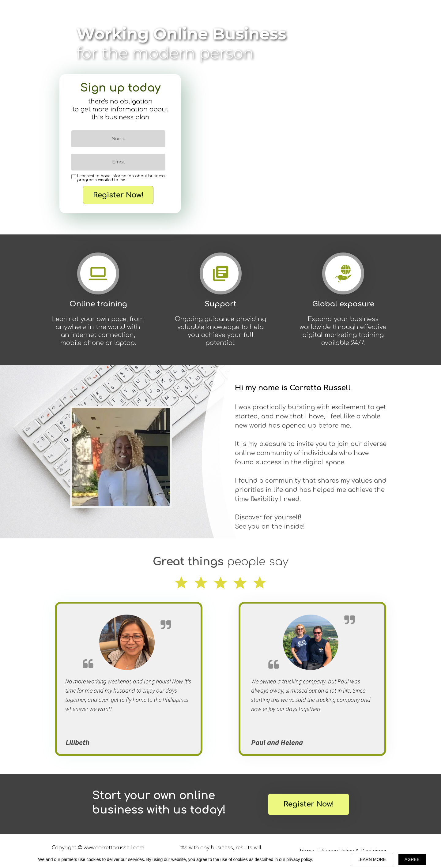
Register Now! (118, 195)
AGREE (412, 859)
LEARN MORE (372, 859)
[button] (309, 804)
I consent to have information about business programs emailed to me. (121, 178)
